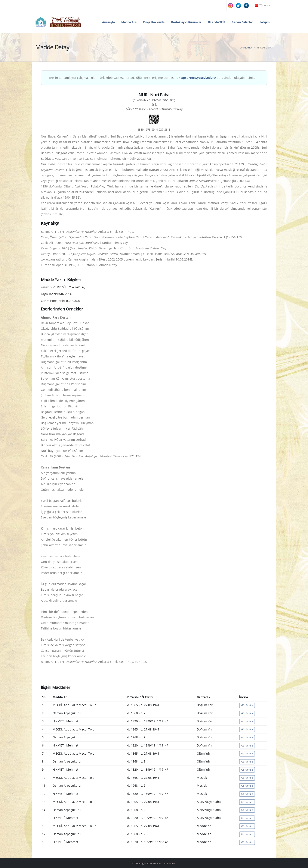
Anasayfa (108, 22)
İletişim (265, 22)
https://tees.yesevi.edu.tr (197, 78)
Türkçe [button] (262, 5)
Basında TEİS (217, 22)
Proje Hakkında (154, 22)
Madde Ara (129, 22)
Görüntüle (247, 705)
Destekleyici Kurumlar (186, 22)
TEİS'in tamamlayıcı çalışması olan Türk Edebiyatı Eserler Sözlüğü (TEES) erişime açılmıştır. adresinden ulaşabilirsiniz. (152, 78)
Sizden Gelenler (242, 22)
